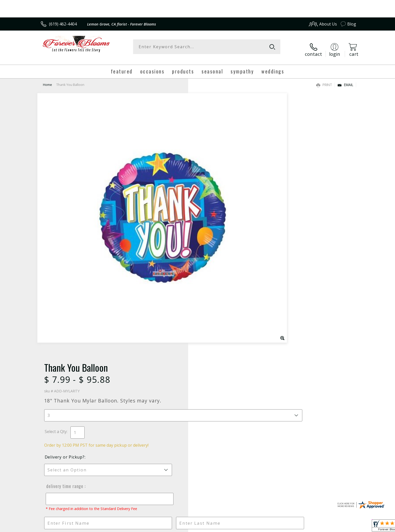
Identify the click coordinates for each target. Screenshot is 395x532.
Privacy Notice (276, 527)
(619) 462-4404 (63, 24)
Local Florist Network (312, 527)
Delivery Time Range (217, 211)
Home (47, 80)
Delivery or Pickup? (218, 182)
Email (345, 80)
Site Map (343, 527)
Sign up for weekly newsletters (261, 338)
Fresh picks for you (153, 341)
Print (324, 80)
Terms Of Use (246, 527)
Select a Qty (209, 157)
